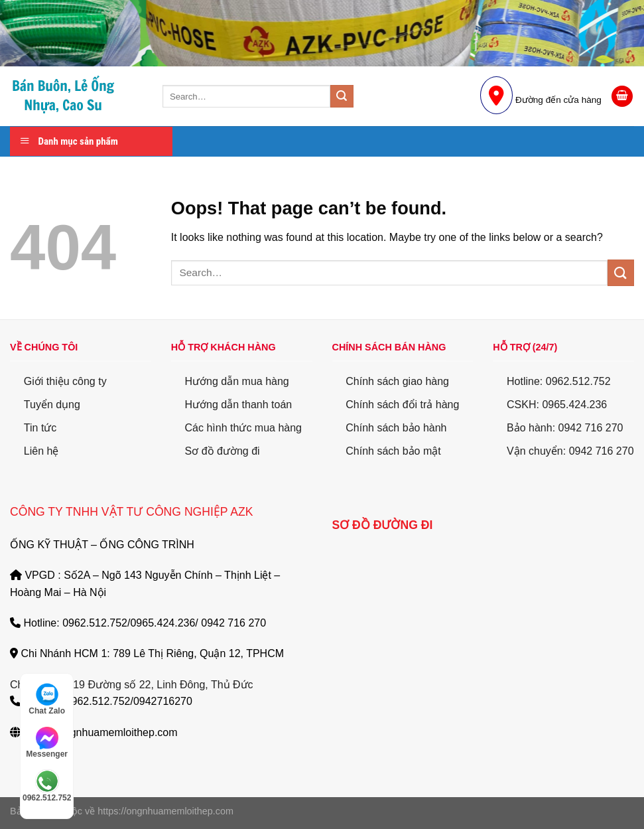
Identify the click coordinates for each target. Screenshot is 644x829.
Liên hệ (41, 451)
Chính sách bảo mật (393, 451)
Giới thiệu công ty (65, 381)
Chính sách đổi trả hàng (402, 405)
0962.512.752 (47, 786)
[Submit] (342, 96)
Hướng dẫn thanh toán (239, 405)
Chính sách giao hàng (397, 381)
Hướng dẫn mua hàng (237, 381)
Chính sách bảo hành (396, 428)
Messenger (47, 743)
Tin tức (40, 428)
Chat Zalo (47, 699)
